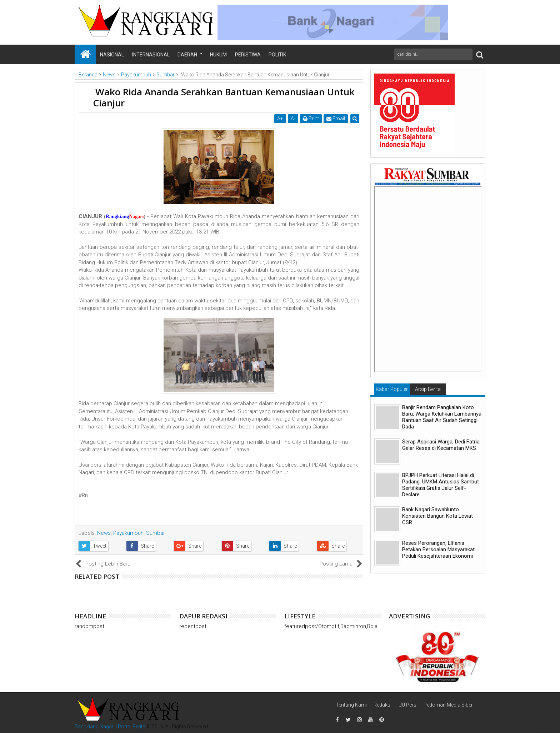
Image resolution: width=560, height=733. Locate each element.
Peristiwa (248, 55)
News (104, 533)
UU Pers (407, 705)
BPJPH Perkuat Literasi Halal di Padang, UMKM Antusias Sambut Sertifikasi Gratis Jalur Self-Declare (441, 485)
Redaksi (382, 705)
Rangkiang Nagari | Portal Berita (110, 727)
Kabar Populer (392, 389)
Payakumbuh (128, 533)
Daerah (187, 55)
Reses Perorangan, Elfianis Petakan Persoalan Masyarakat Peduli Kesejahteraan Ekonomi (438, 549)
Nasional (112, 55)
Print (311, 119)
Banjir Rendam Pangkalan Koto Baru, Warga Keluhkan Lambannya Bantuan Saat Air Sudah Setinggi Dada (442, 417)
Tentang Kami (351, 705)
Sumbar (156, 533)
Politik (277, 55)
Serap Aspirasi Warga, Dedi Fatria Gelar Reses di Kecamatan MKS (441, 445)
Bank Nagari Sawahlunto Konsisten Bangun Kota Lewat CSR (437, 516)
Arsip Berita (428, 389)
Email (336, 119)
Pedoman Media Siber (448, 705)
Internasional (151, 55)
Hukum (218, 55)
